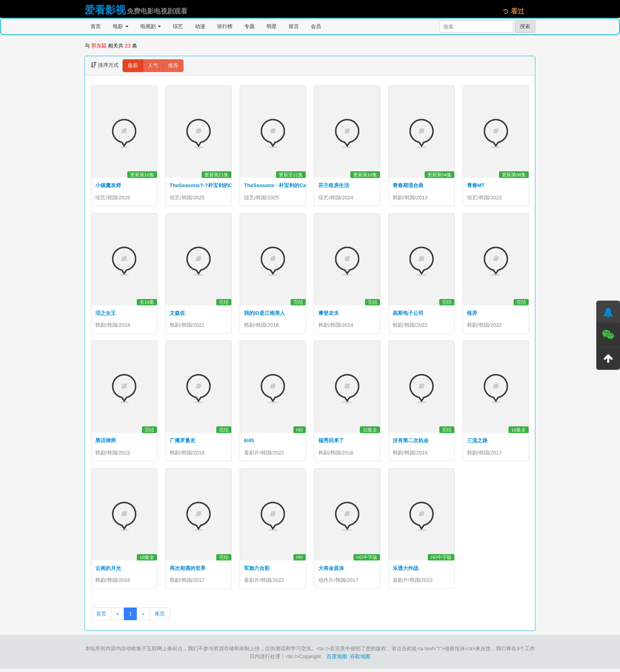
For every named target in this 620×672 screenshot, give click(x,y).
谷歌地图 (360, 660)
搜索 (525, 26)
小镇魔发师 (108, 185)
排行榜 (225, 26)
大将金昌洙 (331, 571)
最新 (133, 65)
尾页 (160, 617)
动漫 (200, 26)
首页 (96, 26)
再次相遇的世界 (188, 571)
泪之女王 (106, 314)
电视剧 (151, 26)
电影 (121, 26)
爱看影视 (105, 10)
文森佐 (177, 314)
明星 (272, 26)
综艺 (178, 26)
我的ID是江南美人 (265, 314)
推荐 (173, 65)
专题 (250, 26)
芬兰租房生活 (334, 185)
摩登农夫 (329, 314)
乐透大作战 (405, 571)
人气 (153, 65)
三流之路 (477, 442)
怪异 (472, 314)
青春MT (476, 185)
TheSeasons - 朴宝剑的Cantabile (283, 185)
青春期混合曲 (408, 185)
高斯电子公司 (408, 314)
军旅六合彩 (257, 571)
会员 (316, 26)
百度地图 (337, 660)
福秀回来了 (331, 442)
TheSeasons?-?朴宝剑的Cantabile (211, 185)
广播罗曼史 (182, 442)
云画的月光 (108, 571)
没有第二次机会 (411, 442)
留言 (294, 26)
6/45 (249, 442)
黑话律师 (106, 442)
